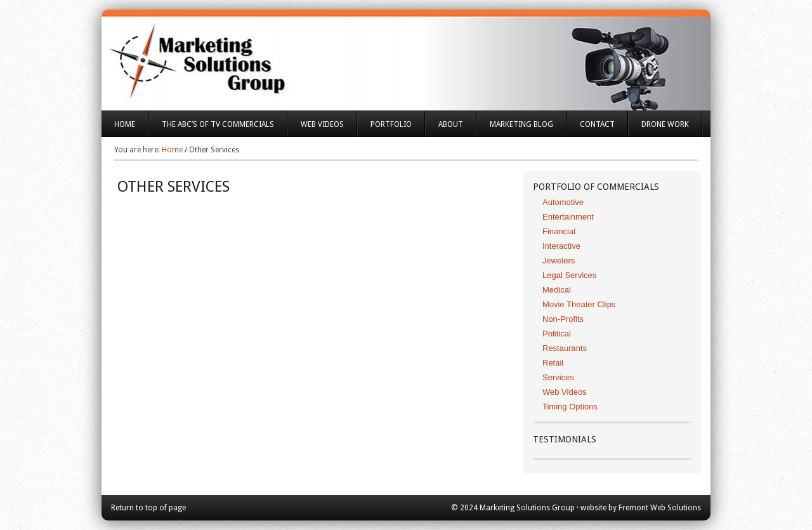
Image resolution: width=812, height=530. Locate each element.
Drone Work (665, 124)
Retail (553, 363)
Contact (597, 124)
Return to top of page (148, 508)
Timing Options (570, 407)
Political (557, 334)
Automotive (563, 202)
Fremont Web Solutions (660, 508)
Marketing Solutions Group (406, 51)
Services (558, 377)
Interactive (561, 246)
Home (125, 124)
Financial (559, 231)
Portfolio (385, 129)
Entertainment (568, 217)
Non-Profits (563, 319)
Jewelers (559, 261)
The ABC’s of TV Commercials (212, 129)
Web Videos (322, 124)
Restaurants (565, 348)
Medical (557, 290)
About (444, 129)
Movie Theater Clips (579, 304)
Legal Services (569, 275)
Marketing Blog (521, 124)
